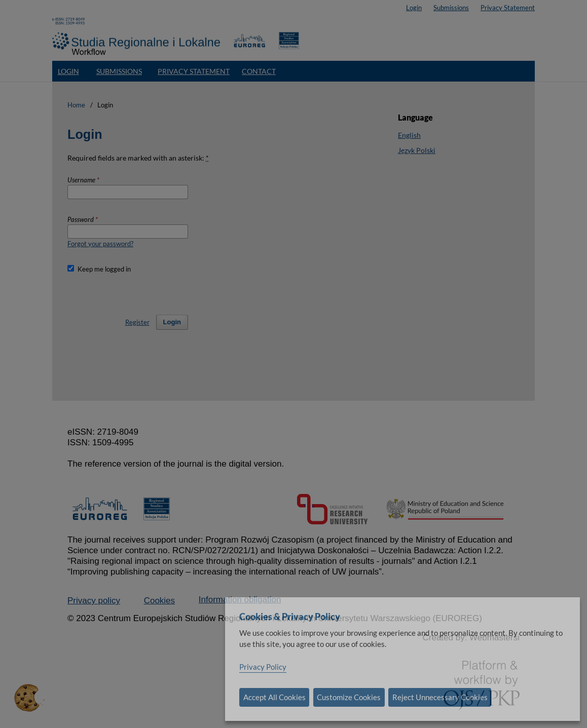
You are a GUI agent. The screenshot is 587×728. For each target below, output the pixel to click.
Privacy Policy (263, 667)
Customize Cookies (349, 697)
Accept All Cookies (274, 697)
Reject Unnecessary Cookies (440, 697)
